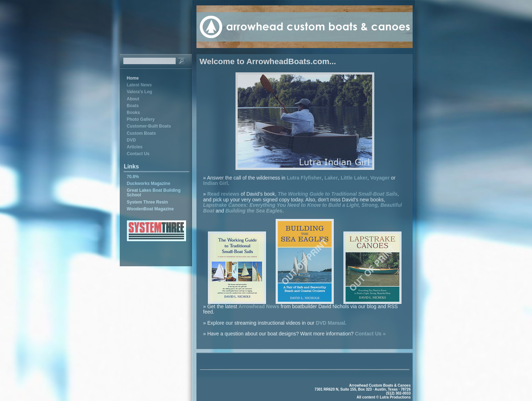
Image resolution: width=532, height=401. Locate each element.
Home (133, 78)
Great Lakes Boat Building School (154, 193)
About (133, 99)
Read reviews (223, 194)
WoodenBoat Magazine (150, 209)
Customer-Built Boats (149, 126)
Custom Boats (141, 133)
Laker (331, 178)
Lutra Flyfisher (304, 178)
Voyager (380, 178)
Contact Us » (370, 334)
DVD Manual (331, 323)
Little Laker (354, 178)
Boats (133, 106)
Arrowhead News (259, 306)
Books (134, 113)
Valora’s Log (140, 92)
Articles (135, 147)
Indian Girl (216, 183)
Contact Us (138, 154)
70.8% (133, 177)
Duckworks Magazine (149, 183)
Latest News (139, 85)
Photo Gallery (141, 119)
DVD (131, 140)
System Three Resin (148, 202)
